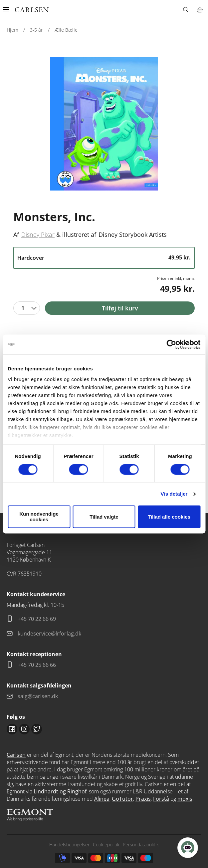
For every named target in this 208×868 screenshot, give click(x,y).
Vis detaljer (174, 494)
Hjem (12, 30)
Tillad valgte (104, 517)
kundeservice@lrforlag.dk (49, 634)
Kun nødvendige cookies (39, 517)
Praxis (143, 799)
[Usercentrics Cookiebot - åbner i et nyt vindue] (171, 344)
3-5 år (36, 30)
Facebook (12, 729)
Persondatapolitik (141, 845)
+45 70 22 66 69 (37, 619)
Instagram (24, 729)
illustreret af (79, 234)
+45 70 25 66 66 (37, 665)
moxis (185, 799)
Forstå (161, 799)
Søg (186, 10)
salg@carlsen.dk (38, 696)
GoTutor (122, 799)
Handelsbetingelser (69, 845)
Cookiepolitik (106, 845)
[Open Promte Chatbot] (188, 848)
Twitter (37, 729)
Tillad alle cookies (169, 517)
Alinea (102, 799)
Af (16, 234)
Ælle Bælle (66, 30)
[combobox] (27, 308)
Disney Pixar (38, 234)
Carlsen (16, 755)
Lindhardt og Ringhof (60, 791)
